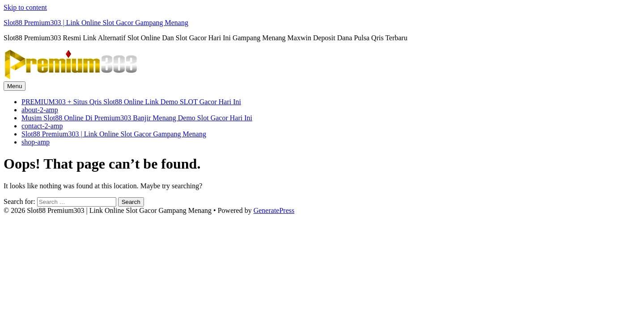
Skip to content (25, 7)
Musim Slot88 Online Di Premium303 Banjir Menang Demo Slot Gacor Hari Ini (137, 118)
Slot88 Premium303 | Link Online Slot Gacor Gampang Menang (96, 23)
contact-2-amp (42, 126)
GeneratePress (274, 210)
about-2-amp (40, 110)
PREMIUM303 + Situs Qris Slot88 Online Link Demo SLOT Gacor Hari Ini (131, 102)
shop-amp (36, 142)
